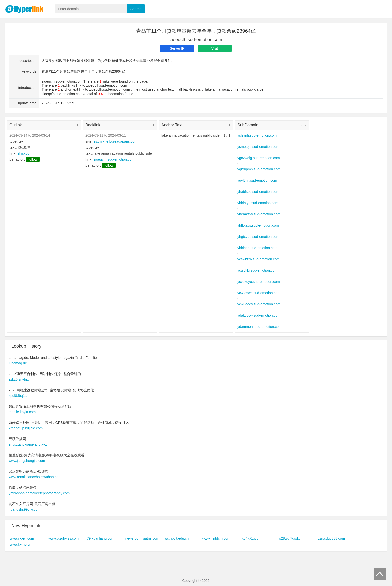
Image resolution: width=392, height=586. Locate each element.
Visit (215, 48)
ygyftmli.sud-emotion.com (257, 180)
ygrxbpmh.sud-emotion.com (259, 169)
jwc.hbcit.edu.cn (176, 538)
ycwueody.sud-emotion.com (259, 304)
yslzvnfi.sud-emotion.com (257, 135)
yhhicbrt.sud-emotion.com (257, 248)
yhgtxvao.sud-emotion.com (258, 237)
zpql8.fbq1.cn (19, 396)
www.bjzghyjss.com (64, 538)
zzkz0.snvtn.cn (20, 379)
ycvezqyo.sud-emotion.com (259, 282)
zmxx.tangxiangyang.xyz (28, 444)
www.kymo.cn (21, 544)
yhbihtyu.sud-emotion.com (258, 203)
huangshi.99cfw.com (25, 509)
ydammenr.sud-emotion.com (260, 327)
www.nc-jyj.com (22, 538)
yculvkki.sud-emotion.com (257, 270)
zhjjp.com (25, 153)
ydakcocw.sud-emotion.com (259, 315)
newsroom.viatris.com (142, 538)
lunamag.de (18, 363)
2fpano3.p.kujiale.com (26, 428)
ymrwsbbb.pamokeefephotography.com (39, 493)
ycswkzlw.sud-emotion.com (259, 259)
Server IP (177, 48)
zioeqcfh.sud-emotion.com (114, 159)
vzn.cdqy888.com (331, 538)
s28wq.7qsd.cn (291, 538)
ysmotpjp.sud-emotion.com (258, 147)
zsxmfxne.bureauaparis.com (116, 141)
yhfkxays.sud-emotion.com (258, 225)
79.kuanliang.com (101, 538)
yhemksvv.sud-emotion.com (259, 214)
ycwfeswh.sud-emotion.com (259, 293)
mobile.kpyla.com (22, 412)
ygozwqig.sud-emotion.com (259, 158)
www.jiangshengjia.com (27, 461)
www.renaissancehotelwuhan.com (35, 477)
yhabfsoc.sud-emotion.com (258, 192)
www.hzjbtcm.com (216, 538)
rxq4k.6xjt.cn (251, 538)
